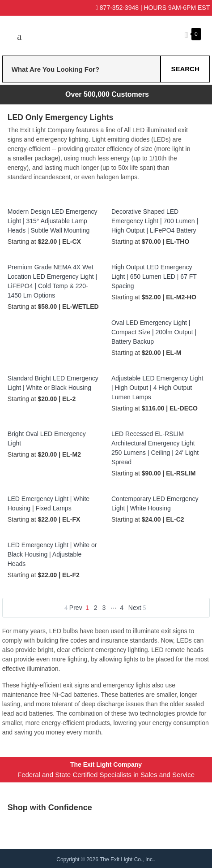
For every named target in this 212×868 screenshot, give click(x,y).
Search (185, 69)
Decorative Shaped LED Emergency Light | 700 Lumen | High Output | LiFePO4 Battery (155, 221)
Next (137, 608)
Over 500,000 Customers (107, 94)
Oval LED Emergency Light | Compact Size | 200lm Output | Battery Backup (154, 332)
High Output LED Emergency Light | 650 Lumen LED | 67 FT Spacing (154, 276)
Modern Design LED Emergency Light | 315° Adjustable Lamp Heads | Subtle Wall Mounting (53, 221)
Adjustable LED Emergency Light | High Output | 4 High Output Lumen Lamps (157, 388)
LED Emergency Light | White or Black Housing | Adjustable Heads (52, 554)
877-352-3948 (117, 8)
